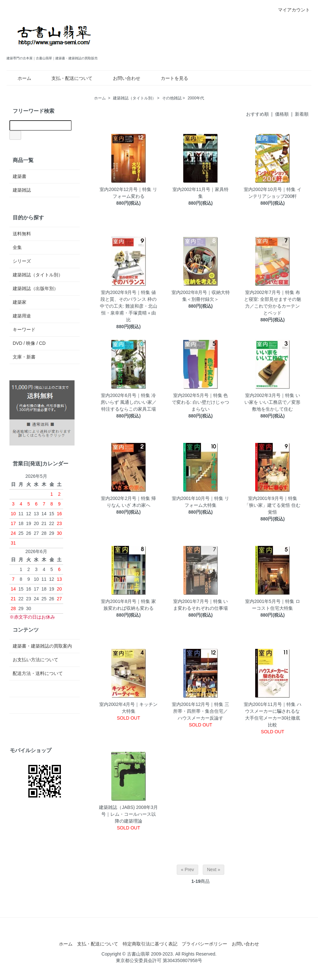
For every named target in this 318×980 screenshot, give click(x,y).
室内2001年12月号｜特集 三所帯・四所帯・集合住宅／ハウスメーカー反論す (201, 711)
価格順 (282, 114)
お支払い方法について (35, 660)
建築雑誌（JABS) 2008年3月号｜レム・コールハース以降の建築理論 (128, 814)
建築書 (20, 176)
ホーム (20, 78)
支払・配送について (67, 78)
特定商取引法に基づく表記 (150, 944)
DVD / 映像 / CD (29, 343)
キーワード (24, 329)
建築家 (20, 302)
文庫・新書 (24, 357)
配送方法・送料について (38, 673)
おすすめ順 (257, 114)
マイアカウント (290, 10)
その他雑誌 (172, 98)
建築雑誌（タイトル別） (134, 98)
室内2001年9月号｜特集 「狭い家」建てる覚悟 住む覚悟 (272, 505)
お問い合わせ (122, 78)
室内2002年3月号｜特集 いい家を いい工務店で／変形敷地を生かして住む (272, 402)
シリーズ (22, 261)
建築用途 (22, 316)
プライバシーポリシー (204, 944)
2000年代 (196, 98)
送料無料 (22, 234)
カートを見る (170, 78)
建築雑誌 (22, 190)
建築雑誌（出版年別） (35, 288)
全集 (17, 247)
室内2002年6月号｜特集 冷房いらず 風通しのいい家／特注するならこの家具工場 (129, 402)
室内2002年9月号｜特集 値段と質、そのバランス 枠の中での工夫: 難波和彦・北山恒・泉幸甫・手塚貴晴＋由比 (129, 306)
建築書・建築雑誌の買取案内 (42, 646)
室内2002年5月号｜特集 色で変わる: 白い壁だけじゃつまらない (200, 402)
